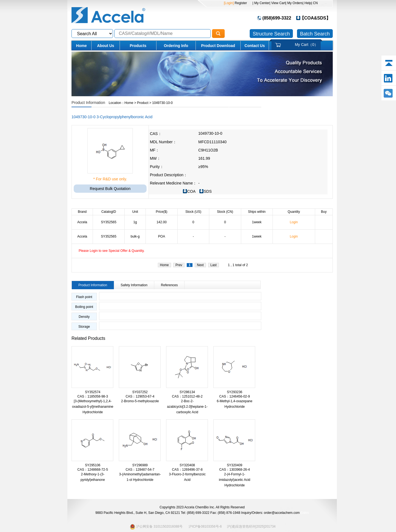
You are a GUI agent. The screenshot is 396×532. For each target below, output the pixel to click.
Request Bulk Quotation (110, 189)
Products (138, 46)
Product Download (218, 46)
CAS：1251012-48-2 (187, 396)
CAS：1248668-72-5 (93, 470)
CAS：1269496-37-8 (187, 470)
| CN (315, 3)
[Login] (229, 3)
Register (240, 3)
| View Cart (277, 3)
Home (82, 46)
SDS (208, 191)
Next (200, 265)
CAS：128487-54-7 (140, 470)
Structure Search (271, 34)
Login (294, 222)
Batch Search (315, 34)
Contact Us (255, 46)
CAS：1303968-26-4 (234, 470)
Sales (305, 513)
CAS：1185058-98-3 (93, 396)
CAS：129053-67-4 (140, 396)
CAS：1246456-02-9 (234, 396)
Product (143, 103)
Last (214, 265)
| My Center (261, 3)
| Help (307, 3)
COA (191, 191)
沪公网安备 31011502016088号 (156, 527)
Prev (179, 265)
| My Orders (294, 3)
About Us (106, 46)
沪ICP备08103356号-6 (205, 527)
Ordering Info (176, 46)
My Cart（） (306, 45)
